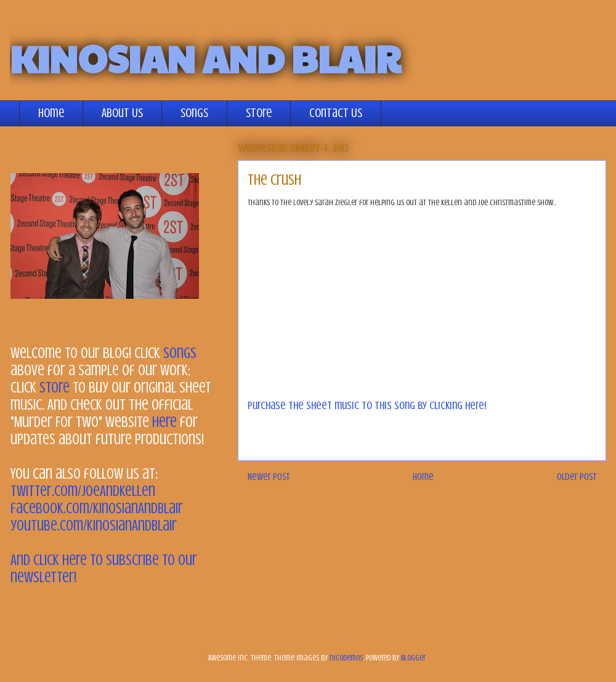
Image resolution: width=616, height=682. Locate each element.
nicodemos (346, 658)
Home (51, 113)
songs (180, 353)
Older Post (577, 477)
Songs (194, 113)
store (55, 388)
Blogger (413, 658)
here (164, 422)
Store (259, 113)
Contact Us (336, 113)
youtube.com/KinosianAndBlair (94, 526)
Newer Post (269, 477)
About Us (122, 113)
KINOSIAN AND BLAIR (205, 58)
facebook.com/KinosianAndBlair (97, 509)
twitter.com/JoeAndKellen (83, 491)
